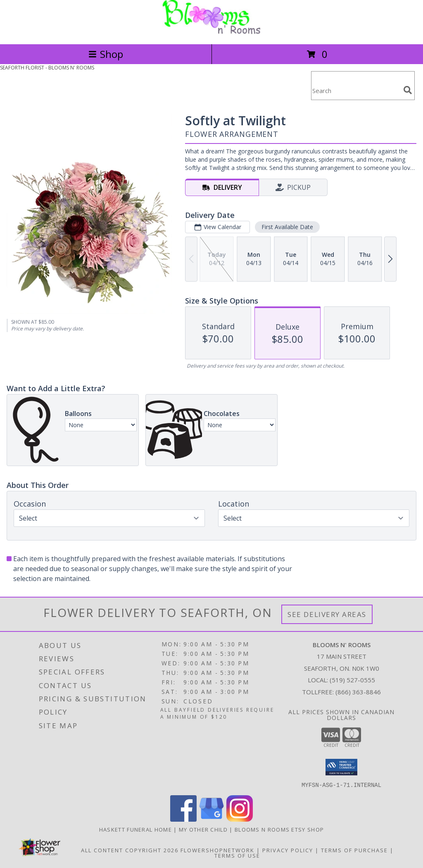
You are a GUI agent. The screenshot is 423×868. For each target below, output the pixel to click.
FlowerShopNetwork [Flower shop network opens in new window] (217, 850)
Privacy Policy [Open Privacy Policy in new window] (288, 850)
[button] (341, 767)
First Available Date (287, 227)
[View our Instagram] (240, 819)
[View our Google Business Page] (211, 819)
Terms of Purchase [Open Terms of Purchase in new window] (354, 850)
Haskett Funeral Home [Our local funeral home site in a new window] (136, 829)
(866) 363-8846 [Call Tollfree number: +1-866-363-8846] (358, 692)
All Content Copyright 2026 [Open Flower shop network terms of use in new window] (130, 850)
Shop (106, 54)
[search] (408, 90)
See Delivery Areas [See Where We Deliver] (327, 614)
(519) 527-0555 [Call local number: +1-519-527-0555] (352, 680)
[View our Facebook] (183, 819)
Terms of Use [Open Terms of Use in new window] (237, 855)
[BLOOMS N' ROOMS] (211, 32)
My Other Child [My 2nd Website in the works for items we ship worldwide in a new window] (204, 829)
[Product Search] (356, 91)
